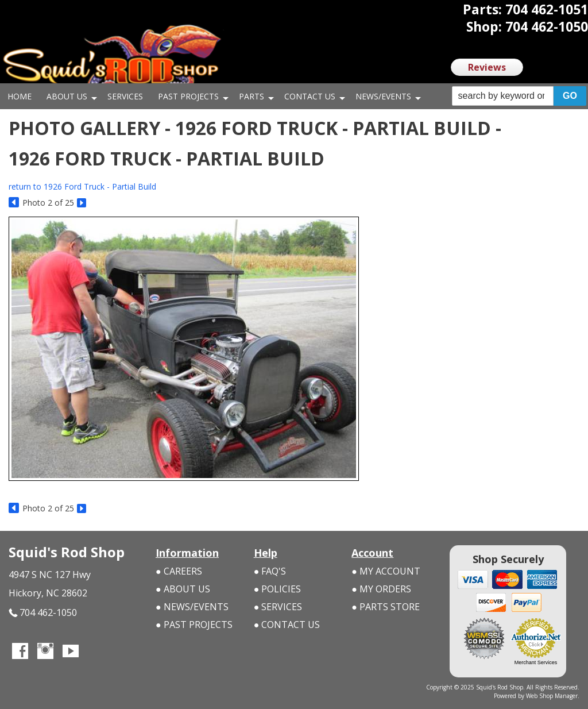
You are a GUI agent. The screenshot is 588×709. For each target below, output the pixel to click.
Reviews (487, 67)
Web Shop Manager (552, 696)
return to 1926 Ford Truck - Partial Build (82, 186)
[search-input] (503, 96)
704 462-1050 (43, 613)
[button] (519, 96)
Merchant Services (536, 662)
